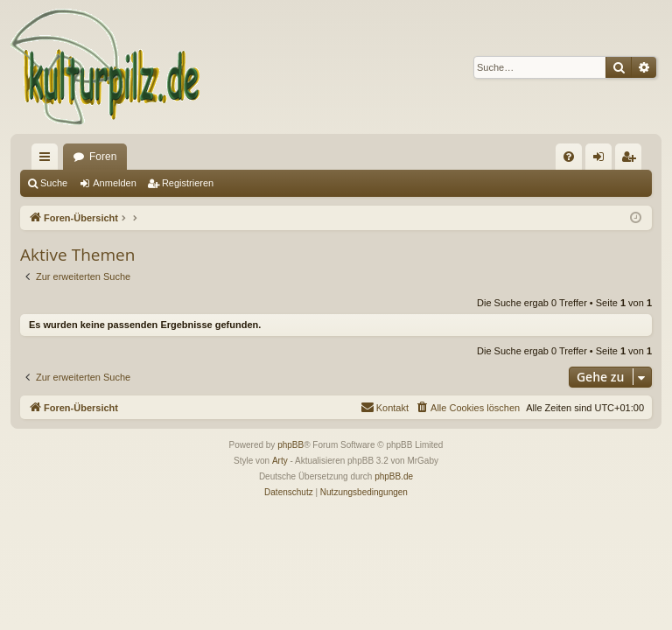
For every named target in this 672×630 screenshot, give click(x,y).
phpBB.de (394, 476)
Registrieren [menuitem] (632, 160)
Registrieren (188, 183)
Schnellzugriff (48, 160)
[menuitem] (569, 157)
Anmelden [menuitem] (602, 160)
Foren (103, 157)
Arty (280, 461)
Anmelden (115, 183)
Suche (54, 183)
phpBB (290, 445)
